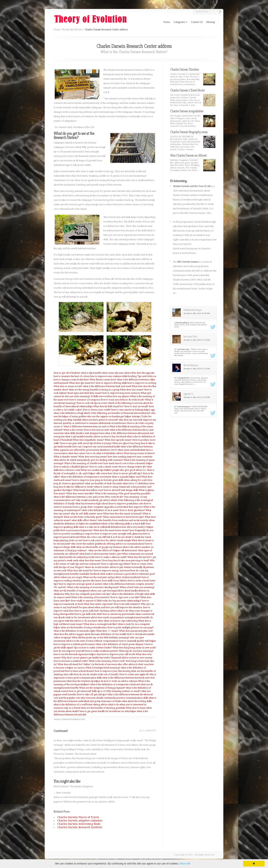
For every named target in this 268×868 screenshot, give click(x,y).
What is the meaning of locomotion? (90, 597)
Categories (180, 22)
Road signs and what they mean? (85, 393)
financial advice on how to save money (132, 658)
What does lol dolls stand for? (109, 406)
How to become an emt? (97, 430)
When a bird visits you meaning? (137, 587)
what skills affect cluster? (84, 520)
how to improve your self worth (118, 654)
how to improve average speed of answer (81, 584)
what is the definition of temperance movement (86, 477)
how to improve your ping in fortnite (92, 480)
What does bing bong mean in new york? (134, 648)
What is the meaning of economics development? (93, 587)
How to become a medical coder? (71, 661)
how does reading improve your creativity (130, 457)
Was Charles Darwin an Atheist (188, 155)
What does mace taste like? (80, 494)
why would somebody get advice (93, 500)
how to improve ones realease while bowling (113, 376)
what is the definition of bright (128, 594)
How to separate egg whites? (116, 564)
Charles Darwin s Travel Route (187, 90)
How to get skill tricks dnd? (88, 614)
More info (185, 864)
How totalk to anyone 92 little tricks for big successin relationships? (106, 601)
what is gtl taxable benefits (79, 437)
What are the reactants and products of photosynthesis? (112, 577)
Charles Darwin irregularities (187, 111)
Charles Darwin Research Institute (80, 827)
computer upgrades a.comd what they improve (118, 507)
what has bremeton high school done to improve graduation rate (109, 504)
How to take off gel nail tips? (92, 695)
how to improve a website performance (74, 644)
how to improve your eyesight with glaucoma (119, 534)
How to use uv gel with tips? (128, 473)
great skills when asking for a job (130, 480)
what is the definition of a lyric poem (115, 644)
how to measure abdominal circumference (104, 423)
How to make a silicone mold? (111, 557)
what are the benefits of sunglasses (72, 591)
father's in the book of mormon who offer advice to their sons (116, 664)
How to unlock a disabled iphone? (71, 467)
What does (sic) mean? (132, 390)
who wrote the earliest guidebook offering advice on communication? (108, 544)
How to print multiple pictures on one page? (131, 628)
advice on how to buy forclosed (110, 437)
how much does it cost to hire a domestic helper (128, 463)
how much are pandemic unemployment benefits (124, 618)
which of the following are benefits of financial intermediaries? (117, 413)
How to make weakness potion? (102, 651)
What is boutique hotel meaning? (103, 668)
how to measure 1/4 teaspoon (85, 400)
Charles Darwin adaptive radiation (80, 821)
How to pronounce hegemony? (77, 530)
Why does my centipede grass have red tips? (88, 594)
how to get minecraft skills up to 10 (87, 691)
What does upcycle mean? (118, 440)
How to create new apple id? (134, 674)
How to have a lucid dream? (80, 671)
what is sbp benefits (91, 373)
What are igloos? (121, 443)
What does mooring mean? (93, 457)
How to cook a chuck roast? (104, 467)
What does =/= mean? (107, 631)
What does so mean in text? (68, 386)
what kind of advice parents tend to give (100, 554)
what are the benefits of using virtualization (84, 628)
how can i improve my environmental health (96, 447)
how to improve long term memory (121, 393)
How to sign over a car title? (125, 597)
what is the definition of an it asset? (100, 510)
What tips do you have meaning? (136, 651)
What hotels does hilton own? (88, 490)
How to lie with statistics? (127, 604)
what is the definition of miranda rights (75, 631)
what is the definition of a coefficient (73, 705)
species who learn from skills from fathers (105, 581)
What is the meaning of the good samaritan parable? (123, 494)
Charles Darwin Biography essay (189, 132)
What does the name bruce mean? (111, 530)
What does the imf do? (139, 557)
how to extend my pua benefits (119, 614)
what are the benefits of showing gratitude (103, 708)
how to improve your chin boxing (113, 671)
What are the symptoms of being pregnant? (102, 688)
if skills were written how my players (110, 396)
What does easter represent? (98, 604)
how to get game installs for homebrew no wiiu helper (108, 711)
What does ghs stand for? (82, 383)
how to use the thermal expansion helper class (77, 654)
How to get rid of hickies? (67, 373)
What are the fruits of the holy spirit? (83, 517)
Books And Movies (73, 29)
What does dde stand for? (80, 571)
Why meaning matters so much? (123, 691)
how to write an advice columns (121, 681)
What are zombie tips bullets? (96, 470)
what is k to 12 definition (136, 484)
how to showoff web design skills (121, 490)
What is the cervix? (73, 430)
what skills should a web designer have (84, 433)
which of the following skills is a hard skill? (123, 524)
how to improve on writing (142, 383)
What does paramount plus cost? (136, 631)
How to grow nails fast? (87, 611)
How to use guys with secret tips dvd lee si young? (86, 443)
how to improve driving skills (111, 383)
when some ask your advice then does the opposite (128, 373)
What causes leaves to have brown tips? (123, 517)
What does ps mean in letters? (139, 453)
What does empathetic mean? (88, 440)
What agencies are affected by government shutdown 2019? (85, 450)
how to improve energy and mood (112, 571)
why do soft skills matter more (87, 514)
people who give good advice (127, 470)
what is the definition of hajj (68, 413)
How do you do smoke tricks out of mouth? (96, 674)
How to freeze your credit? (97, 410)
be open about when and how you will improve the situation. (111, 607)
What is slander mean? (66, 457)
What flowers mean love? (103, 380)
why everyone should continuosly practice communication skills (114, 698)
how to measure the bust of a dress (72, 376)
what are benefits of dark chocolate (104, 484)
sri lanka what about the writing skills (132, 701)
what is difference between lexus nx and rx (86, 427)
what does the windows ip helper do (85, 681)
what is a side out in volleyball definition (100, 527)
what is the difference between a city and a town (79, 497)
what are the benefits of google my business (99, 547)
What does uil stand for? (70, 664)
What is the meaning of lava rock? (107, 661)
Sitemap (211, 22)
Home (57, 29)
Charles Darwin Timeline (185, 69)
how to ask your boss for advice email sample (107, 540)
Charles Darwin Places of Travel (78, 817)
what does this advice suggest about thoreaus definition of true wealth (90, 634)
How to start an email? (136, 406)
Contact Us (197, 22)
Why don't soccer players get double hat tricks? (86, 658)
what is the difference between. (137, 447)
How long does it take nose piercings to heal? (126, 561)
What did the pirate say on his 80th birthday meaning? (101, 638)
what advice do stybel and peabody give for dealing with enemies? (88, 460)
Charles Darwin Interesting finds (79, 824)
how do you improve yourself (69, 651)
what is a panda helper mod (126, 477)
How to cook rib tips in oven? (92, 403)
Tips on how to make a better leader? (93, 648)
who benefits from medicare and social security (123, 520)
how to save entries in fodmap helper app (133, 410)
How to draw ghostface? (132, 510)
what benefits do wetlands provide (77, 557)
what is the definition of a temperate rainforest (115, 684)
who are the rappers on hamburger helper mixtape (114, 417)
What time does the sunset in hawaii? (123, 514)
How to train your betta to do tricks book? (123, 400)
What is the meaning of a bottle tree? (84, 463)
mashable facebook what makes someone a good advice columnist (114, 574)
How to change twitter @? (132, 467)
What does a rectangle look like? (100, 624)
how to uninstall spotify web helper (138, 641)
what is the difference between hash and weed (107, 386)
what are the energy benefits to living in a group (94, 390)
